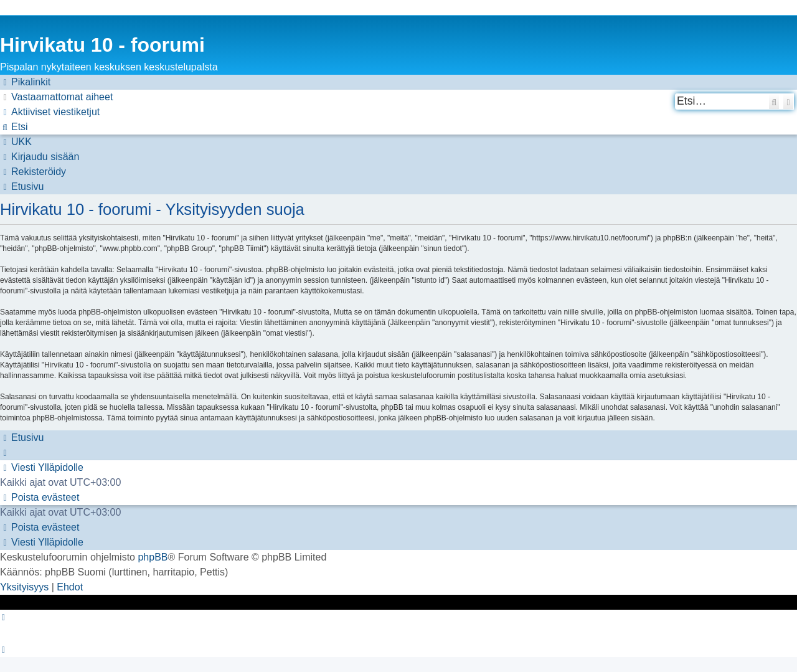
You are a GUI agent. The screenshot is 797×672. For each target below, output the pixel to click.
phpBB (153, 557)
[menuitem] (56, 97)
